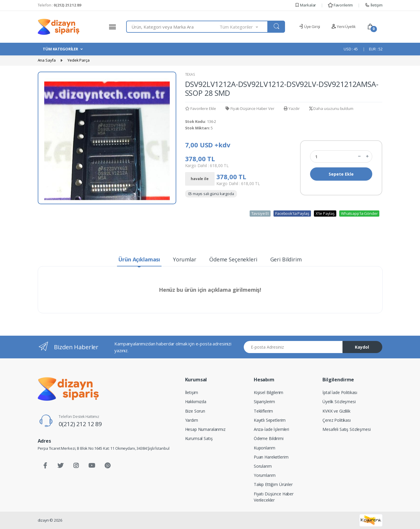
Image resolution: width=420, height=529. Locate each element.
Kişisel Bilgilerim (269, 392)
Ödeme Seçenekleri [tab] (233, 259)
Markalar (305, 5)
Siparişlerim (264, 402)
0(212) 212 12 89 (80, 424)
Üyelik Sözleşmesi (339, 402)
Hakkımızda (196, 402)
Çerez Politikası (337, 420)
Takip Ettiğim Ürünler (273, 484)
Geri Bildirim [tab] (286, 259)
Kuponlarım (265, 448)
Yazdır (292, 108)
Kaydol (362, 347)
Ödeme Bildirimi (269, 438)
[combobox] (173, 27)
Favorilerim (340, 5)
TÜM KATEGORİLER (60, 49)
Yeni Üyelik (343, 27)
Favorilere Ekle (201, 108)
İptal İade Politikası (340, 392)
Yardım (192, 420)
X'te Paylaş (325, 213)
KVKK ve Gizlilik (336, 411)
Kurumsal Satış (199, 438)
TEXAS (190, 74)
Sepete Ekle (341, 174)
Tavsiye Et (260, 213)
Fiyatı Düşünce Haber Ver (250, 108)
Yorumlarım (265, 475)
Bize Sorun (195, 411)
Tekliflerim (263, 411)
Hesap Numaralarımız (205, 429)
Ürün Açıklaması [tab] (139, 259)
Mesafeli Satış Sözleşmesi (346, 429)
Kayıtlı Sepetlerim (270, 420)
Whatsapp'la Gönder (359, 213)
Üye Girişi (309, 27)
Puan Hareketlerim (271, 457)
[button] (244, 27)
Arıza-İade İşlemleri (271, 429)
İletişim (374, 5)
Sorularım (263, 466)
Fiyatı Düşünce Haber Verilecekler (274, 497)
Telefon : (59, 5)
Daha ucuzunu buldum (331, 108)
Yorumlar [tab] (185, 259)
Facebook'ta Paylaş (292, 213)
